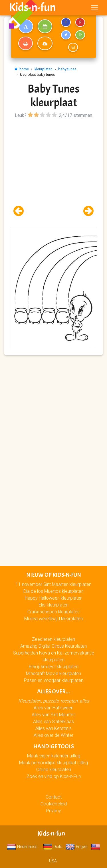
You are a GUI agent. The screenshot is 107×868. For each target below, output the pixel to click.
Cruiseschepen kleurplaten (53, 612)
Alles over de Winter (53, 735)
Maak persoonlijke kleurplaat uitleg (53, 763)
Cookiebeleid (54, 804)
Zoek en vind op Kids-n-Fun (54, 776)
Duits (53, 847)
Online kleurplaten (54, 769)
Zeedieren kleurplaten (53, 639)
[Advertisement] (53, 173)
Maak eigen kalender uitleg (54, 756)
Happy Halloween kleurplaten (54, 598)
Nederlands (22, 847)
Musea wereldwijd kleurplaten (53, 618)
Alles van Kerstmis (53, 728)
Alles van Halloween (53, 708)
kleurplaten (44, 69)
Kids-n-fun (32, 7)
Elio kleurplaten (53, 605)
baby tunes (67, 69)
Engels (77, 847)
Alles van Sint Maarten (54, 715)
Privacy (54, 811)
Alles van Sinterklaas (53, 721)
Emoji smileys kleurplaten (54, 667)
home (22, 69)
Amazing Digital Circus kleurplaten (53, 646)
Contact (54, 797)
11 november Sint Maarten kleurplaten (53, 584)
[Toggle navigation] (95, 8)
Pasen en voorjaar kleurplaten (54, 680)
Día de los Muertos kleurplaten (53, 591)
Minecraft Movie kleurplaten (53, 673)
